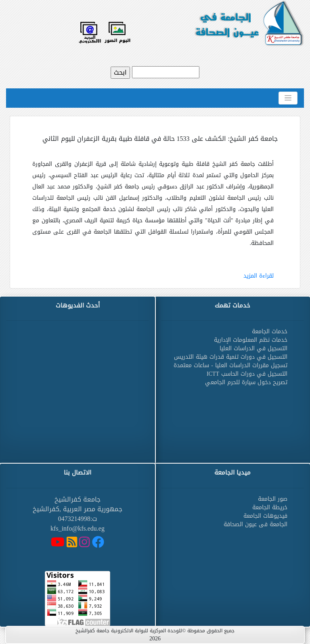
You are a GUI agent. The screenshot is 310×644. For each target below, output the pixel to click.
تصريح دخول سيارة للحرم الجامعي (246, 382)
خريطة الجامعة (270, 507)
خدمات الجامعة (270, 331)
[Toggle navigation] (288, 98)
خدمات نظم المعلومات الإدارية (251, 340)
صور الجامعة (273, 499)
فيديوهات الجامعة (265, 516)
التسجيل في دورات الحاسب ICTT (247, 374)
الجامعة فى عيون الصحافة (256, 524)
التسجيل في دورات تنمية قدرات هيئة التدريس (231, 357)
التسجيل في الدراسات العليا (253, 348)
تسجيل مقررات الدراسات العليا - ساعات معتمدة (230, 365)
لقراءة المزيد (259, 276)
